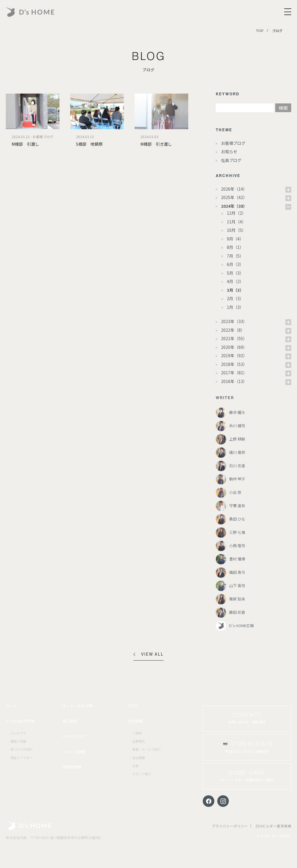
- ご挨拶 (136, 733)
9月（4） (235, 239)
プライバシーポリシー (230, 826)
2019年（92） (234, 355)
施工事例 (70, 721)
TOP (260, 31)
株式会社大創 (29, 826)
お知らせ (229, 152)
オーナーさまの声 (77, 706)
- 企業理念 (138, 741)
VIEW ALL (148, 654)
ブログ (133, 706)
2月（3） (235, 298)
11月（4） (236, 222)
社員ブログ (231, 160)
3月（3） (235, 290)
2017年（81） (234, 373)
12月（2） (236, 213)
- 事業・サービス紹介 (146, 749)
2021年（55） (234, 338)
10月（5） (236, 230)
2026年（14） (234, 189)
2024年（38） (234, 206)
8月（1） (235, 247)
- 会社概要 (138, 758)
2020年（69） (234, 347)
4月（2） (235, 281)
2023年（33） (234, 321)
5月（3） (235, 273)
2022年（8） (233, 330)
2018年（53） (234, 364)
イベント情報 (74, 752)
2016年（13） (234, 381)
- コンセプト (18, 733)
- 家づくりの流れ (21, 749)
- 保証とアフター (21, 758)
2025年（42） (234, 197)
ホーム (11, 706)
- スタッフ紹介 (141, 774)
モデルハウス (74, 736)
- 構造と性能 (18, 741)
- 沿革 (135, 766)
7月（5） (235, 256)
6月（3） (235, 264)
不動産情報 (72, 767)
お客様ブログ (233, 143)
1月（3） (235, 307)
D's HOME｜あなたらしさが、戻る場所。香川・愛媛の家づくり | (44, 12)
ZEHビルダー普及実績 (273, 826)
